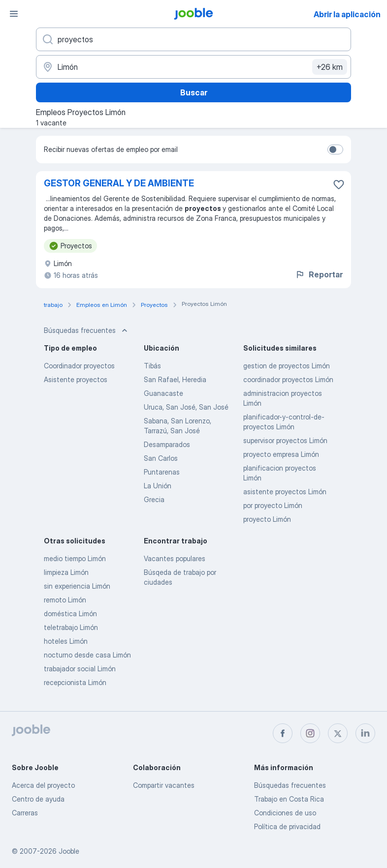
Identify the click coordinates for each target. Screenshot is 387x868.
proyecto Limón (267, 519)
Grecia (154, 499)
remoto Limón (65, 600)
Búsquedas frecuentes (290, 785)
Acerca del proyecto (43, 785)
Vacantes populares (175, 558)
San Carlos (161, 458)
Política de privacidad (287, 826)
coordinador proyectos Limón (288, 379)
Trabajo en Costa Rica (289, 799)
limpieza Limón (66, 572)
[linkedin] (365, 733)
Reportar (319, 274)
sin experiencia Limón (77, 586)
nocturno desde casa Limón (87, 655)
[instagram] (310, 733)
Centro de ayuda (38, 799)
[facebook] (283, 733)
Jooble (69, 851)
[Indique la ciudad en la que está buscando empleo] (193, 67)
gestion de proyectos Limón (287, 366)
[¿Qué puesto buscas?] (193, 39)
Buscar (194, 92)
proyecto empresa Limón (281, 454)
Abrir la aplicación (347, 14)
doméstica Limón (70, 614)
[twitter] (338, 733)
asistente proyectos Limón (285, 492)
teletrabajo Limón (71, 627)
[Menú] (14, 14)
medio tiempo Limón (75, 558)
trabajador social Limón (80, 669)
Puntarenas (162, 472)
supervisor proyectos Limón (285, 440)
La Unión (158, 486)
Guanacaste (163, 393)
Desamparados (167, 444)
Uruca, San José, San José (186, 407)
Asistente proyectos (76, 379)
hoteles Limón (66, 641)
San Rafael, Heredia (175, 379)
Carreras (25, 813)
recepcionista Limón (75, 682)
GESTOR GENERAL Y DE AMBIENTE (119, 183)
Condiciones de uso (285, 813)
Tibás (152, 366)
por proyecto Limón (273, 505)
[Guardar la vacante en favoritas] (339, 184)
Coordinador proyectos (79, 366)
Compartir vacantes (164, 785)
